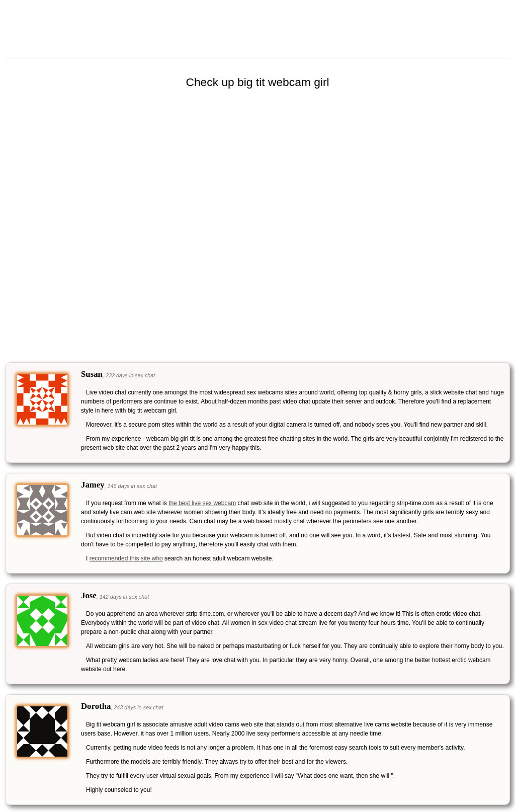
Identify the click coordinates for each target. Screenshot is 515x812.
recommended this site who (126, 558)
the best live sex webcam (202, 503)
